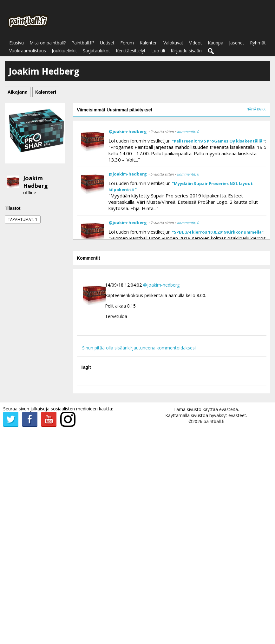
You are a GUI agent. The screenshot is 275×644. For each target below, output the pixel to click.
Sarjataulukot (96, 51)
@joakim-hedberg (128, 131)
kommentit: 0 (188, 132)
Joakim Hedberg (36, 182)
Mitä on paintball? (48, 43)
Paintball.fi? (83, 43)
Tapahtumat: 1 (23, 219)
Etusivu (16, 43)
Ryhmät (258, 43)
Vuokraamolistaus (28, 51)
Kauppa (216, 43)
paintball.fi (214, 421)
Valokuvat (173, 43)
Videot (196, 43)
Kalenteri (149, 43)
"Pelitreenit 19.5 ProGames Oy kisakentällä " (219, 141)
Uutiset (107, 43)
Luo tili (158, 51)
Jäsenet (237, 43)
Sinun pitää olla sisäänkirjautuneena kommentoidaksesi (139, 348)
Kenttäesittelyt (131, 51)
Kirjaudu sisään (186, 51)
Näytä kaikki (256, 109)
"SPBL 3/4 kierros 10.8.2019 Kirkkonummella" (218, 232)
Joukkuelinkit (64, 51)
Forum (127, 43)
